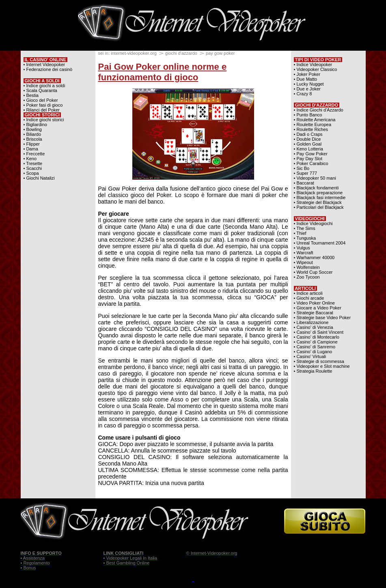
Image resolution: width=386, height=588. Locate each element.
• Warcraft (304, 253)
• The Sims (305, 228)
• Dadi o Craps (308, 134)
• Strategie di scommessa (319, 361)
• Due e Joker (307, 89)
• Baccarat (304, 183)
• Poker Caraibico (311, 163)
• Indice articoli (308, 293)
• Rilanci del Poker (42, 110)
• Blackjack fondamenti (316, 188)
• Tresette (33, 163)
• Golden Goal (308, 144)
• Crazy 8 (303, 94)
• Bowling (33, 129)
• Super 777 (306, 173)
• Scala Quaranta (40, 90)
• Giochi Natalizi (39, 178)
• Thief (300, 233)
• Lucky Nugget (309, 84)
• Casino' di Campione (316, 342)
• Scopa (31, 173)
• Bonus (28, 568)
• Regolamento (35, 563)
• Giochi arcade (309, 298)
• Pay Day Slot (308, 159)
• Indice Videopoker (313, 64)
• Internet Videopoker (44, 64)
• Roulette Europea (313, 124)
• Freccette (34, 154)
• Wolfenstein (307, 267)
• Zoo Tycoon (307, 277)
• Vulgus (302, 248)
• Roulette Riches (311, 129)
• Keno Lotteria (308, 149)
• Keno (30, 159)
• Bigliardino (35, 124)
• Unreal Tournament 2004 (320, 243)
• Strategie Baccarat (314, 313)
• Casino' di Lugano (313, 352)
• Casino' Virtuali (310, 356)
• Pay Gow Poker (311, 154)
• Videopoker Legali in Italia (130, 558)
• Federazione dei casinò (48, 69)
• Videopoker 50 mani (315, 178)
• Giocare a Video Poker (318, 308)
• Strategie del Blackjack (318, 202)
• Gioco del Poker (41, 100)
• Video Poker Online (315, 303)
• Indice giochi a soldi (44, 86)
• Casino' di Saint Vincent (319, 332)
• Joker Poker (307, 74)
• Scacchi (33, 168)
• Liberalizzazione (311, 322)
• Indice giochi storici (44, 120)
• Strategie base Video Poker (322, 318)
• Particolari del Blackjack (319, 207)
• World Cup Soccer (313, 272)
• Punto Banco (308, 115)
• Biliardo (32, 134)
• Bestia (31, 95)
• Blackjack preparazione (318, 193)
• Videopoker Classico (316, 69)
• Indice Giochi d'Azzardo (319, 110)
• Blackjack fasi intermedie (320, 197)
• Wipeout (303, 262)
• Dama (31, 149)
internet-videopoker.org (134, 53)
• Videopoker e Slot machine (322, 366)
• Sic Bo (302, 168)
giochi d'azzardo (181, 53)
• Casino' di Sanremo (315, 347)
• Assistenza (33, 558)
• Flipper (32, 144)
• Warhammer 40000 (314, 258)
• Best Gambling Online (127, 563)
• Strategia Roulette (313, 371)
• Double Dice (307, 139)
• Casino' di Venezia (314, 327)
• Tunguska (305, 238)
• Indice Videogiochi (313, 223)
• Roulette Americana (315, 120)
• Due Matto (306, 79)
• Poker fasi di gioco (43, 105)
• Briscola (33, 139)
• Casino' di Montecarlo (317, 337)
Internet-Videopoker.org (214, 553)
